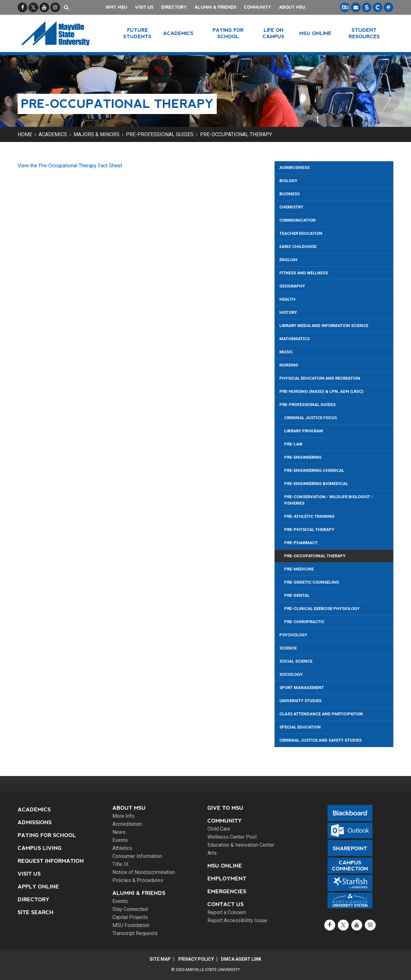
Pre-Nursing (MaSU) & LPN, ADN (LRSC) (321, 391)
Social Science (296, 661)
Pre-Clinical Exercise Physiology (322, 609)
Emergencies (227, 892)
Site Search (36, 912)
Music (286, 352)
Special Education (300, 727)
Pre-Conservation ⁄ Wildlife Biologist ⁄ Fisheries (329, 500)
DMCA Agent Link (242, 959)
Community (258, 7)
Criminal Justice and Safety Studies (320, 740)
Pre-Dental (297, 595)
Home (25, 134)
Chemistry (291, 207)
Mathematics (294, 339)
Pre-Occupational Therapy (236, 134)
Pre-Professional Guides (160, 134)
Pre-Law (293, 444)
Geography (292, 286)
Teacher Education (301, 233)
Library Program (304, 431)
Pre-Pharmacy (301, 543)
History (288, 312)
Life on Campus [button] (274, 33)
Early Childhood (298, 247)
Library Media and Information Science (324, 326)
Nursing (289, 365)
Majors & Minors (96, 134)
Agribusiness (294, 168)
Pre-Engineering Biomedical (316, 484)
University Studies (300, 701)
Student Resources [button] (364, 33)
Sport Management (302, 688)
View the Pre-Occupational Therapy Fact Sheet (70, 166)
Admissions (35, 822)
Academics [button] (179, 33)
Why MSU (116, 7)
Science (288, 648)
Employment (227, 879)
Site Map (160, 959)
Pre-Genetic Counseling (312, 582)
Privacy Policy (196, 959)
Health (287, 299)
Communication (297, 220)
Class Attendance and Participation (321, 714)
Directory (174, 7)
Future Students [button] (137, 33)
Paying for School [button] (228, 33)
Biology (288, 181)
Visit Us (144, 7)
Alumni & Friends (215, 7)
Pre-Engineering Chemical (314, 470)
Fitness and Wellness (304, 273)
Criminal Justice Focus (310, 418)
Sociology (291, 674)
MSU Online (225, 866)
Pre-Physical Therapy (309, 530)
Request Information (51, 861)
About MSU (292, 7)
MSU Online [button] (316, 33)
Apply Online (38, 887)
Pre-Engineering (303, 457)
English (288, 260)
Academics (53, 134)
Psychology (293, 635)
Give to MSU (225, 808)
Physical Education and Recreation (320, 378)
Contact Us (226, 904)
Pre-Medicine (299, 569)
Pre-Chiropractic (304, 622)
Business (289, 194)
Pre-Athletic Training (309, 516)
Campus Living (40, 848)
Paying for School (47, 835)
